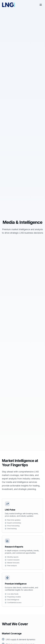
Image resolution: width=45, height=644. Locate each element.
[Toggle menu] (41, 5)
